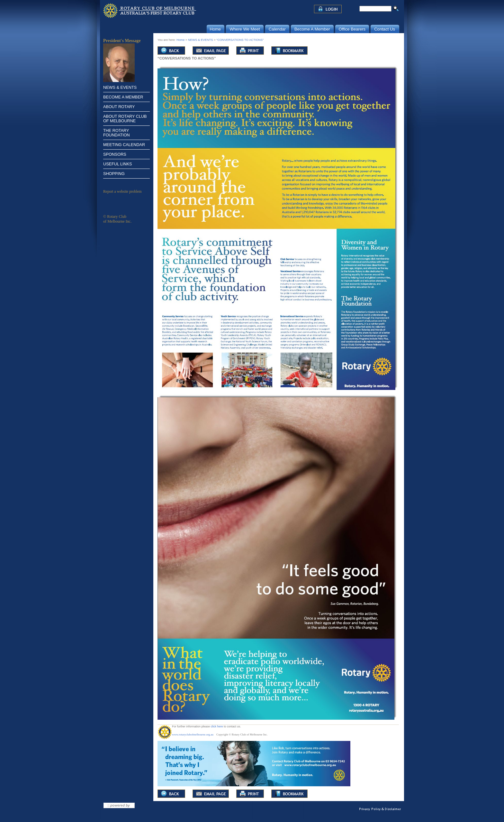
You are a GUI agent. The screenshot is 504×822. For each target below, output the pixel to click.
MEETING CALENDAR (124, 145)
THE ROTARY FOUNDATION (117, 133)
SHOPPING (114, 174)
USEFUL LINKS (118, 164)
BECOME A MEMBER (123, 97)
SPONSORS (115, 154)
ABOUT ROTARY (119, 107)
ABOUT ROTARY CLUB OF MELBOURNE (125, 119)
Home (180, 40)
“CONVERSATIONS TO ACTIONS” (240, 40)
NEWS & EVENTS (120, 88)
